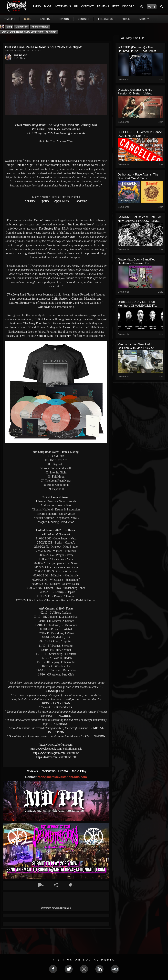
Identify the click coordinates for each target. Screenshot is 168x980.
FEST (116, 6)
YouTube (30, 201)
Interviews (48, 771)
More (144, 19)
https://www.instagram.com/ (50, 753)
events (64, 19)
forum (126, 19)
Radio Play (79, 771)
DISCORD (128, 6)
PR (76, 6)
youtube (84, 19)
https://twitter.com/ (47, 757)
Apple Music (62, 201)
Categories (22, 27)
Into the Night (25, 165)
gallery (45, 19)
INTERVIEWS (63, 6)
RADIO (37, 6)
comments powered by (56, 908)
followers (105, 19)
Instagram (65, 336)
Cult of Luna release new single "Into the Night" (29, 32)
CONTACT (87, 6)
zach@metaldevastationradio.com (62, 777)
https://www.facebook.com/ (46, 749)
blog (27, 19)
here (23, 336)
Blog (9, 27)
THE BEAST (20, 55)
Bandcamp (81, 201)
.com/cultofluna (64, 129)
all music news (40, 27)
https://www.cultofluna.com (56, 745)
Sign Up (152, 7)
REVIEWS (103, 6)
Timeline (10, 19)
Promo (63, 771)
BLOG (48, 6)
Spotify (45, 201)
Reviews (32, 771)
